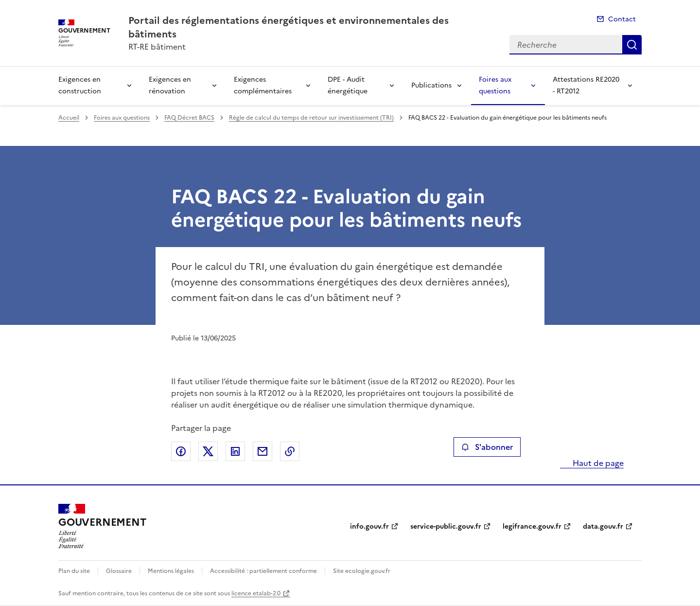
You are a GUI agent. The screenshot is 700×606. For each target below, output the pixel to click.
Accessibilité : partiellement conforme (263, 571)
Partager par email (262, 451)
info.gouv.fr (369, 526)
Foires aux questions (495, 85)
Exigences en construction (80, 85)
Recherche (632, 45)
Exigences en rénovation (170, 85)
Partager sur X (208, 451)
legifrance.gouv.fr (532, 526)
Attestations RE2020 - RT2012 (586, 85)
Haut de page (597, 463)
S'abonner (487, 447)
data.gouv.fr (603, 526)
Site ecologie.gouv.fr (362, 571)
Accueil (69, 118)
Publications (431, 85)
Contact (622, 19)
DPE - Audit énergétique (348, 85)
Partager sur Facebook (181, 451)
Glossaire (119, 571)
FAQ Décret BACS (189, 118)
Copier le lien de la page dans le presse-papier (290, 451)
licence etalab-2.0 (256, 593)
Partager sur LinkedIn (235, 451)
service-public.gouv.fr (446, 526)
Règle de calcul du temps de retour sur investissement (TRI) (311, 118)
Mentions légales (171, 571)
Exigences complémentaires (263, 85)
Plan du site (74, 571)
